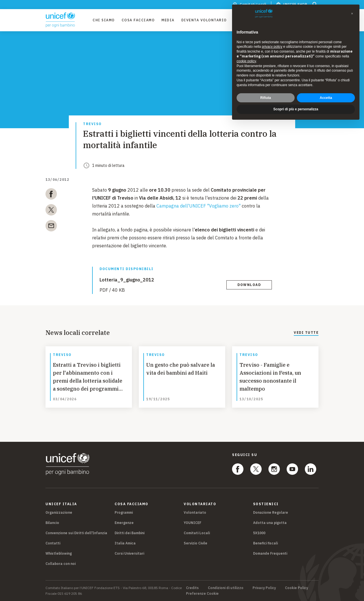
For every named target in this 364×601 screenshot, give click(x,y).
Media (168, 20)
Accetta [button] (326, 98)
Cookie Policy (296, 588)
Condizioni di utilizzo (226, 588)
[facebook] (51, 195)
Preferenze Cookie (202, 594)
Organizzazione (59, 512)
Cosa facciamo (138, 20)
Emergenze (124, 523)
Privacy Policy (264, 588)
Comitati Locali (197, 533)
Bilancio (52, 523)
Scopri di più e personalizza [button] (296, 109)
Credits (192, 588)
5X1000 (259, 533)
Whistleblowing (59, 553)
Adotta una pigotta (270, 523)
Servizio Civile (196, 543)
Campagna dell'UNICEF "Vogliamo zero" (198, 206)
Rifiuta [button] (265, 98)
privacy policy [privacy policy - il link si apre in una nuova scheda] (272, 47)
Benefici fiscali (265, 543)
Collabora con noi (61, 564)
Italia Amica (125, 543)
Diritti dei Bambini (130, 533)
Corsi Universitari (129, 553)
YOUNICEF (193, 523)
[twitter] (51, 211)
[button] (352, 14)
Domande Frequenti (270, 553)
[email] (51, 227)
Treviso (92, 124)
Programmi (124, 512)
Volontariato (195, 512)
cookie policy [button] (246, 61)
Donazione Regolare (271, 512)
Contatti (53, 543)
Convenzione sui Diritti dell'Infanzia (76, 533)
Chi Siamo (104, 20)
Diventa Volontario (204, 20)
